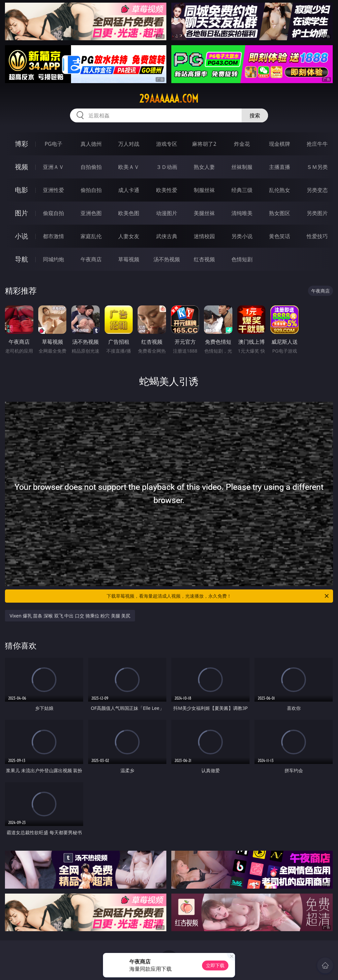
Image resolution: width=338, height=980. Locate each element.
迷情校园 (204, 236)
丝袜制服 (242, 167)
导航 (21, 259)
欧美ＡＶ (129, 167)
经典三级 (242, 190)
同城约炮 (53, 259)
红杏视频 (204, 259)
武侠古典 (167, 236)
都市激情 (53, 236)
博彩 (21, 144)
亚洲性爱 (53, 190)
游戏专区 (167, 144)
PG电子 (53, 144)
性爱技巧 (317, 236)
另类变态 (317, 190)
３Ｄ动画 (167, 167)
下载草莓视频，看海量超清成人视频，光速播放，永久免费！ (218, 596)
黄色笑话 (280, 236)
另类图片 (317, 213)
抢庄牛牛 (317, 144)
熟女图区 (280, 213)
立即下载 (215, 965)
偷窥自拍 (53, 213)
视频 (21, 167)
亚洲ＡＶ (53, 167)
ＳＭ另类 (317, 167)
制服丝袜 (204, 190)
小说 (21, 236)
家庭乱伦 (91, 236)
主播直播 (280, 167)
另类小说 (242, 236)
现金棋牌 (280, 144)
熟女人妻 (204, 167)
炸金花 (242, 144)
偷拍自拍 (91, 190)
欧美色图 (129, 213)
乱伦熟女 (280, 190)
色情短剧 (242, 259)
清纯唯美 (242, 213)
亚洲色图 (91, 213)
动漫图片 (167, 213)
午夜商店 (91, 259)
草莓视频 (129, 259)
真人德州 (91, 144)
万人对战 (129, 144)
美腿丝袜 (204, 213)
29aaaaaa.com (169, 99)
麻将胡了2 (204, 144)
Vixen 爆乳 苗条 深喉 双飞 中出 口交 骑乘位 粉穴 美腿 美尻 (70, 616)
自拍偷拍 (91, 167)
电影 (21, 190)
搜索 (255, 115)
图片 (21, 213)
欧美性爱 (167, 190)
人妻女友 (129, 236)
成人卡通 (129, 190)
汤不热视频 (167, 259)
